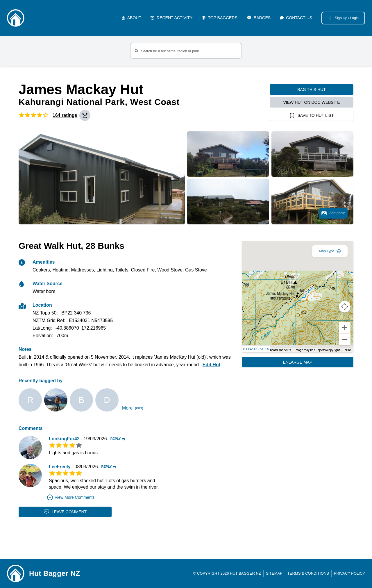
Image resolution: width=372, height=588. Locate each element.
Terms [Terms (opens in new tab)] (347, 350)
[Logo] (16, 18)
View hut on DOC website (312, 102)
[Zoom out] (345, 339)
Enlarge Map (297, 362)
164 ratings (65, 115)
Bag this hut (312, 90)
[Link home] (16, 573)
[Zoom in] (345, 328)
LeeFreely (60, 467)
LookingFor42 (64, 439)
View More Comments (70, 497)
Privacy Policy (349, 573)
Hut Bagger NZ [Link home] (55, 573)
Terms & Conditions (308, 573)
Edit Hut (211, 365)
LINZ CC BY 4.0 (258, 349)
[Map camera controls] (345, 307)
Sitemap (274, 573)
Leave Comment (65, 512)
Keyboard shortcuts (278, 350)
